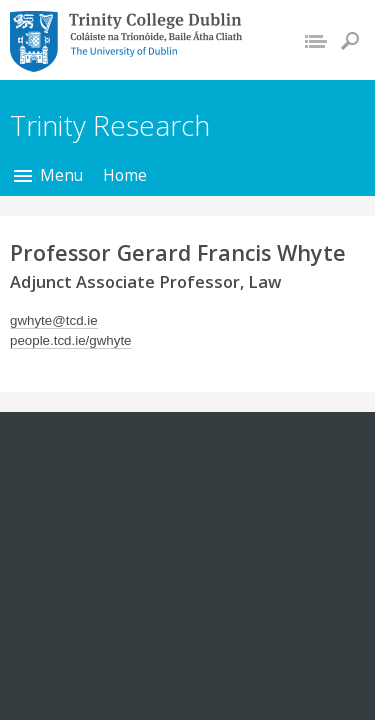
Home (125, 175)
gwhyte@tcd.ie (54, 320)
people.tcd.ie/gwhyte (71, 340)
